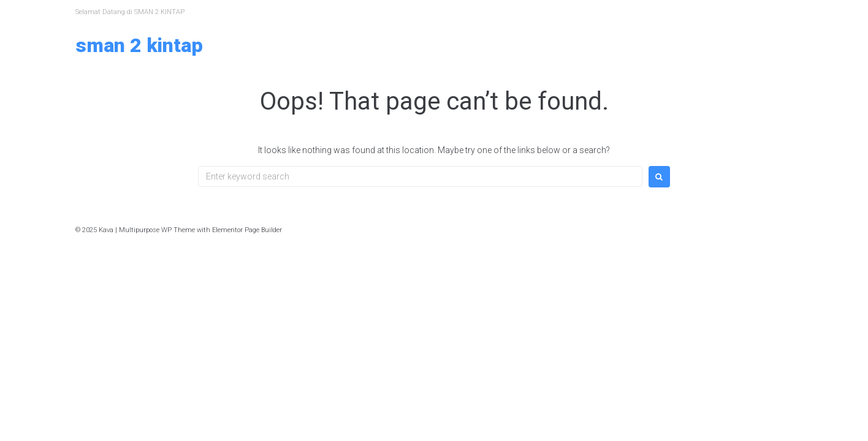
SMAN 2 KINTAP (139, 45)
